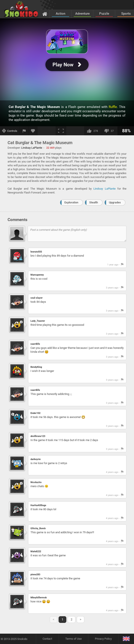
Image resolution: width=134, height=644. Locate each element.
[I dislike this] (110, 131)
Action (61, 14)
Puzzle (104, 14)
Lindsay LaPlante (104, 189)
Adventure (82, 14)
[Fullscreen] (61, 131)
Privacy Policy (103, 639)
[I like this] (93, 131)
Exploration (71, 202)
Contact (47, 639)
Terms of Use (73, 639)
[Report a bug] (24, 131)
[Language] (126, 639)
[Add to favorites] (33, 131)
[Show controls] (10, 131)
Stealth (94, 202)
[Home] (45, 14)
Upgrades (115, 202)
